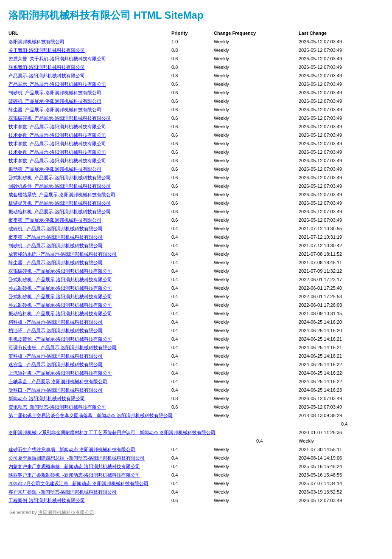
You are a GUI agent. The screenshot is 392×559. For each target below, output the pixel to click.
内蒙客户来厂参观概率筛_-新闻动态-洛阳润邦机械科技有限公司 (74, 466)
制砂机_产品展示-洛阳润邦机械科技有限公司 (55, 93)
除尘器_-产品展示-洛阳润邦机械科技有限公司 (56, 263)
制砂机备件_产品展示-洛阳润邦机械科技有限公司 (60, 186)
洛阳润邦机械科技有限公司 (36, 42)
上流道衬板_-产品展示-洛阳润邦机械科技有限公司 (60, 373)
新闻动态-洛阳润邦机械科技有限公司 (47, 398)
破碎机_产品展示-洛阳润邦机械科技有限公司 (55, 101)
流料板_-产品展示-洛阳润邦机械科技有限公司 (56, 356)
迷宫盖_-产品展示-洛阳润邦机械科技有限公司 (56, 364)
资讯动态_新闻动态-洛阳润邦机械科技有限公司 (57, 407)
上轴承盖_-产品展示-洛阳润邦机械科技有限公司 (58, 381)
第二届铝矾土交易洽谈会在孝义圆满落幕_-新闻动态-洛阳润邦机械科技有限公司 (91, 415)
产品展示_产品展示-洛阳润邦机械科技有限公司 (57, 84)
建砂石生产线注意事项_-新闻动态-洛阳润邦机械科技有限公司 (72, 449)
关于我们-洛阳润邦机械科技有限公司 (47, 50)
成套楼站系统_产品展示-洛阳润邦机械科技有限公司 (62, 195)
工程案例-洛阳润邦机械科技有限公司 (47, 500)
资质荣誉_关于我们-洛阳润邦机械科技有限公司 (57, 59)
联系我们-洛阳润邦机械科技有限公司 (47, 67)
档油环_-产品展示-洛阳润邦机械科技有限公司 (56, 330)
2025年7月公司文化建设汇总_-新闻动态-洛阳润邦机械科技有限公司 (78, 483)
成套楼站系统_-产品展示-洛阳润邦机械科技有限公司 (63, 254)
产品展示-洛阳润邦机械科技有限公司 (47, 76)
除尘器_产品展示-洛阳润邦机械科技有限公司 (55, 110)
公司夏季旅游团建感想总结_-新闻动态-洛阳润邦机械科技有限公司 (77, 458)
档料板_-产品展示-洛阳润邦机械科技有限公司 (56, 322)
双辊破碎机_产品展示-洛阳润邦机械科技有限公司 (60, 118)
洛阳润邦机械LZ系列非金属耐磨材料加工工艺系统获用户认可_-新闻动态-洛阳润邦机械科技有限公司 (112, 432)
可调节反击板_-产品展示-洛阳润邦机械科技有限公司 (63, 347)
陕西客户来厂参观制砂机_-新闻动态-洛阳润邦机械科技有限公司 (74, 475)
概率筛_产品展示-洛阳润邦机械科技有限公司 (55, 220)
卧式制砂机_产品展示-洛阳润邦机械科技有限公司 (60, 178)
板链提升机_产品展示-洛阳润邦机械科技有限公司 (60, 203)
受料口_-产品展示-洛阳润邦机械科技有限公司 (56, 390)
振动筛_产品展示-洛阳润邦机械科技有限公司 (55, 169)
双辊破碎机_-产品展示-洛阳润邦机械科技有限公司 (60, 271)
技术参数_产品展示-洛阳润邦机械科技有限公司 (57, 127)
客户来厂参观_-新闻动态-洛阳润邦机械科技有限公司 (63, 492)
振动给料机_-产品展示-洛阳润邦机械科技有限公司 (60, 313)
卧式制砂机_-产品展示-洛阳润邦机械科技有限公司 (60, 279)
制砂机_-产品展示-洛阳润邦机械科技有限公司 (56, 246)
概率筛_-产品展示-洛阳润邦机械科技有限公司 (56, 237)
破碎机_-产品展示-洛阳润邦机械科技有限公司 (56, 229)
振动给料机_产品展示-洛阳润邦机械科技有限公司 (60, 212)
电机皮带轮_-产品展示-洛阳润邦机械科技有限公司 (60, 339)
